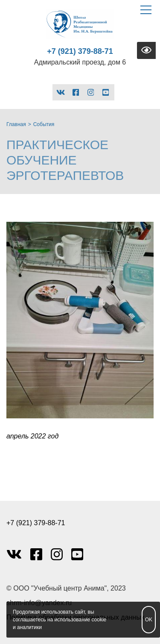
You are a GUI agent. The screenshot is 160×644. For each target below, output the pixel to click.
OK (149, 620)
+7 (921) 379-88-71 (80, 51)
